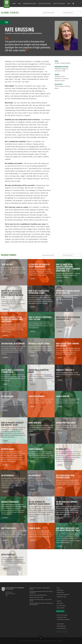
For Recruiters (61, 626)
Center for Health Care (36, 597)
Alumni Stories (10, 13)
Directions (60, 603)
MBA (20, 3)
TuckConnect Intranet (63, 620)
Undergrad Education (30, 3)
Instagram (60, 632)
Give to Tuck (60, 611)
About (14, 3)
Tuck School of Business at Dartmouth (7, 4)
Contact (59, 601)
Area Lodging (61, 608)
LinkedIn (62, 632)
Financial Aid (60, 592)
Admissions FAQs (61, 597)
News (69, 3)
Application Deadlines (63, 595)
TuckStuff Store (61, 617)
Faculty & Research (59, 3)
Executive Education (45, 3)
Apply (58, 588)
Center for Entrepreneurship (38, 595)
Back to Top (41, 638)
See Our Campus (61, 606)
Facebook (57, 632)
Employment (60, 624)
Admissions (60, 590)
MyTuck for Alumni (62, 615)
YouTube (65, 632)
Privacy (60, 641)
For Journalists (61, 628)
